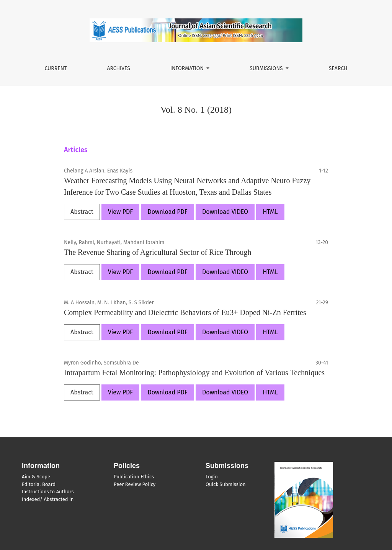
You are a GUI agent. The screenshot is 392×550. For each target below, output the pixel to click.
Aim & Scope (36, 477)
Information (188, 68)
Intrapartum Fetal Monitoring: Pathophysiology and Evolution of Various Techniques (194, 373)
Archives (118, 68)
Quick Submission (226, 484)
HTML (270, 212)
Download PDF (167, 212)
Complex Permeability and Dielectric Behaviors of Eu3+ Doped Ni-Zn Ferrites (185, 312)
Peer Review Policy (135, 484)
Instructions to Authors (48, 492)
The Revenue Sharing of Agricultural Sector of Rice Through (158, 252)
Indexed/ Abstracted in (48, 499)
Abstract (82, 212)
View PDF (120, 212)
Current (56, 68)
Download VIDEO (225, 212)
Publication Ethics (134, 477)
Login (212, 477)
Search (338, 68)
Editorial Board (39, 484)
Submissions (267, 68)
